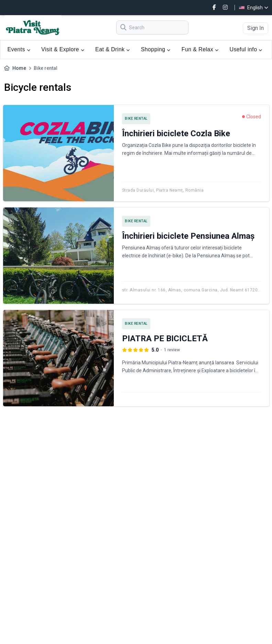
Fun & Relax (200, 49)
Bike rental (136, 119)
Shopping (156, 49)
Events (19, 49)
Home (19, 68)
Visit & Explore (63, 49)
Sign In (255, 28)
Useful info (246, 49)
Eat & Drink (113, 49)
